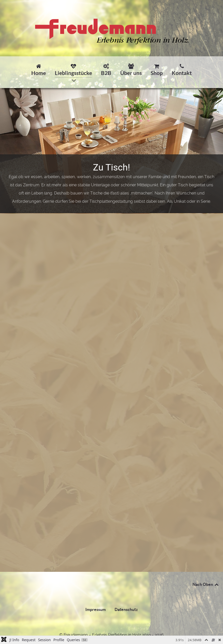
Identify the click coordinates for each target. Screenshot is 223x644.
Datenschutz (126, 609)
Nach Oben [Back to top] (206, 584)
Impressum (95, 609)
